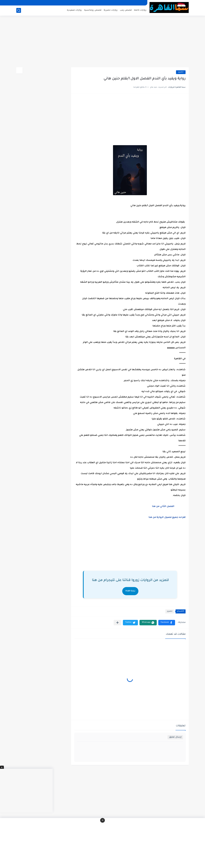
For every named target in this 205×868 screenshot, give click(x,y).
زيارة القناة (130, 591)
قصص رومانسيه (93, 10)
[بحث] (19, 10)
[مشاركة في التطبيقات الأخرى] (117, 623)
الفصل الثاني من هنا (163, 507)
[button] (167, 623)
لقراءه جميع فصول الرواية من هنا (167, 518)
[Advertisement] (103, 43)
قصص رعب (126, 10)
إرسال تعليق (175, 737)
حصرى (181, 72)
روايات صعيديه (74, 10)
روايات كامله (140, 10)
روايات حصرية (111, 10)
